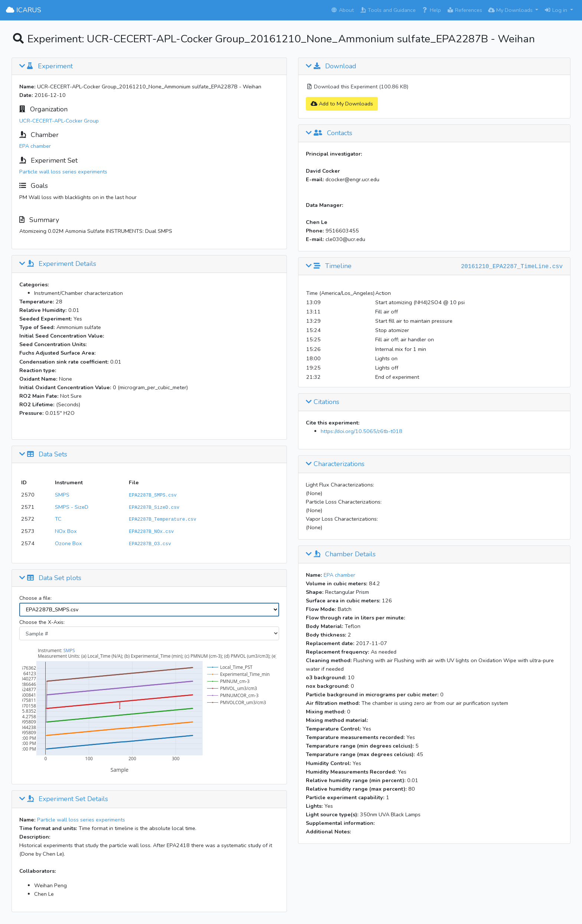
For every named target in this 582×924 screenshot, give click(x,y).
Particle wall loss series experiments (63, 172)
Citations (323, 402)
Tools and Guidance (388, 10)
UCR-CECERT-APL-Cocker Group (59, 121)
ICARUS (24, 10)
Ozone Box (68, 543)
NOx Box (66, 531)
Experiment (46, 66)
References (465, 10)
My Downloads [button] (511, 10)
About (342, 10)
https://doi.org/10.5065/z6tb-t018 (362, 431)
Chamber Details (341, 554)
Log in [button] (556, 10)
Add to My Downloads (342, 104)
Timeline (329, 266)
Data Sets (43, 455)
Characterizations (335, 464)
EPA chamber (35, 146)
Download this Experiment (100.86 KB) (357, 87)
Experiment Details (58, 264)
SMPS (62, 495)
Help (431, 10)
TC (58, 519)
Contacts (329, 133)
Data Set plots (50, 578)
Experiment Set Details (64, 799)
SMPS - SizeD (72, 507)
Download (331, 66)
